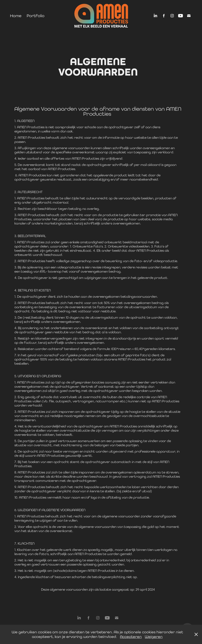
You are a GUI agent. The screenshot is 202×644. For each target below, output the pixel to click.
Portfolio (36, 16)
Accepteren (131, 637)
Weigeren (154, 637)
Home (16, 16)
